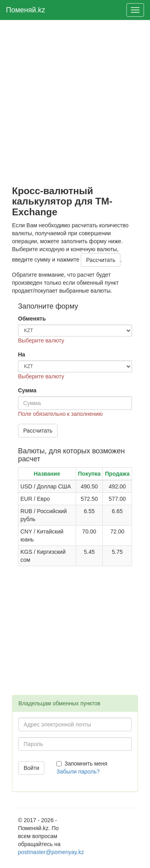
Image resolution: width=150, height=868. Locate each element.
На (22, 354)
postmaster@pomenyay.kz (51, 852)
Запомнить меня (82, 764)
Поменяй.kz (26, 10)
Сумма (27, 390)
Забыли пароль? (78, 772)
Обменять (32, 319)
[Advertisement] (75, 103)
